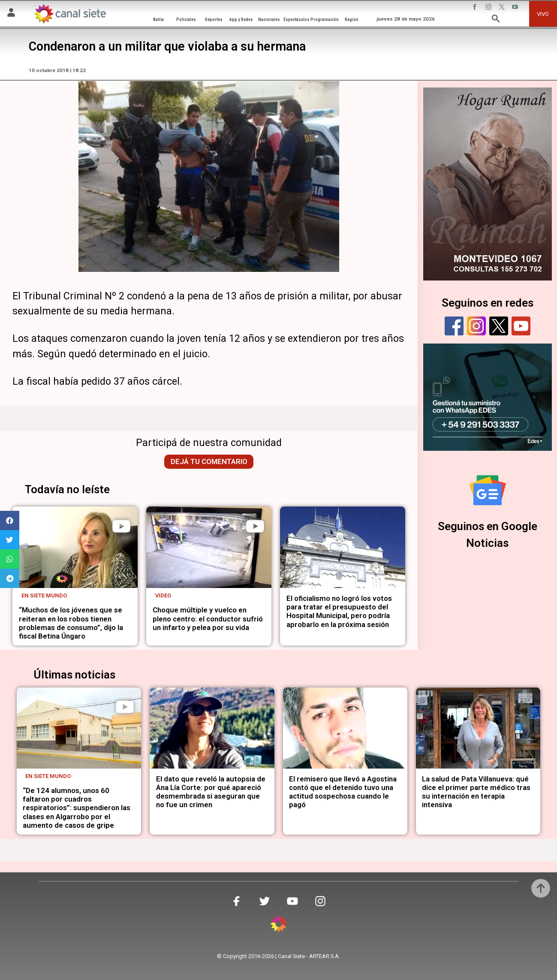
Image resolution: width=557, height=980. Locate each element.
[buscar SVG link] (496, 20)
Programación (325, 20)
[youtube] (521, 326)
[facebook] (454, 326)
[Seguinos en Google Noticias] (487, 491)
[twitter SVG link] (503, 8)
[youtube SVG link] (516, 8)
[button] (10, 520)
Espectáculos (297, 20)
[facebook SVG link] (476, 8)
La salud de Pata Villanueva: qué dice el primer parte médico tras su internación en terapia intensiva (476, 792)
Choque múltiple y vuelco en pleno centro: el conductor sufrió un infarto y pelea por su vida (208, 619)
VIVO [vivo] (543, 14)
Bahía (158, 20)
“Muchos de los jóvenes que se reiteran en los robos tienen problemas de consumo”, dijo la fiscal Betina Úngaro (71, 623)
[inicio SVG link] (279, 925)
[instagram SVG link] (489, 8)
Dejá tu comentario (209, 461)
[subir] (541, 888)
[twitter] (499, 326)
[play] (121, 526)
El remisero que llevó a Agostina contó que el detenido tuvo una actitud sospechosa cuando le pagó (343, 792)
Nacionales (269, 20)
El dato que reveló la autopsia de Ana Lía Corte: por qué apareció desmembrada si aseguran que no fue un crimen (211, 792)
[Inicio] (70, 14)
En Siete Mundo (44, 596)
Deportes (214, 20)
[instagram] (476, 326)
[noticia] (75, 547)
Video (163, 596)
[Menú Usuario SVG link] (11, 14)
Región (352, 20)
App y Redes (241, 20)
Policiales (186, 20)
